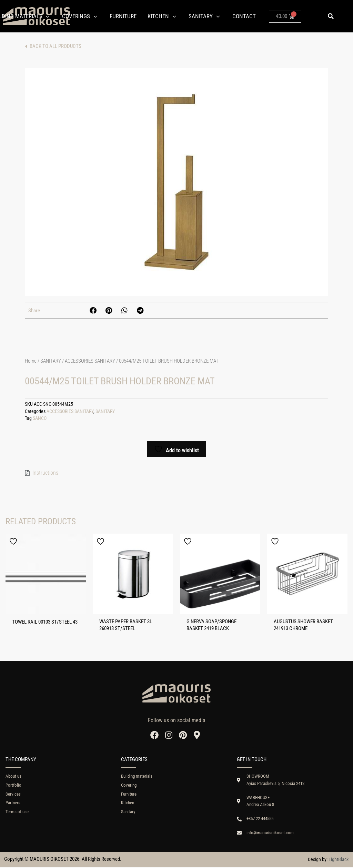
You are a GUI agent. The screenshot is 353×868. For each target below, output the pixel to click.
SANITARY (51, 361)
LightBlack (339, 860)
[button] (331, 16)
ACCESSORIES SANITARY (90, 361)
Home (31, 361)
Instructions (45, 473)
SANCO (40, 418)
